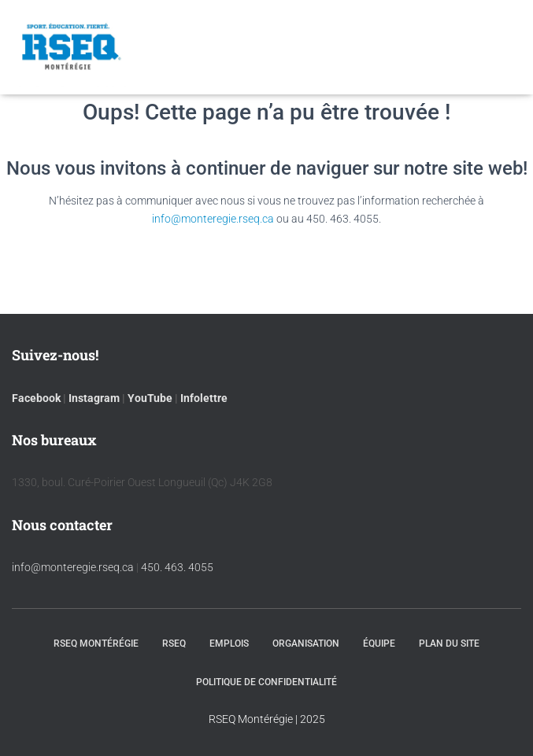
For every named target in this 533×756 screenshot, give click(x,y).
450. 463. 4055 (177, 567)
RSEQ (174, 644)
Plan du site (449, 644)
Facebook (36, 398)
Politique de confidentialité (266, 682)
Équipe (379, 644)
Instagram (94, 398)
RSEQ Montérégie (96, 644)
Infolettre (204, 398)
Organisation (306, 644)
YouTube (150, 398)
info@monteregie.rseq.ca (213, 219)
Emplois (229, 644)
